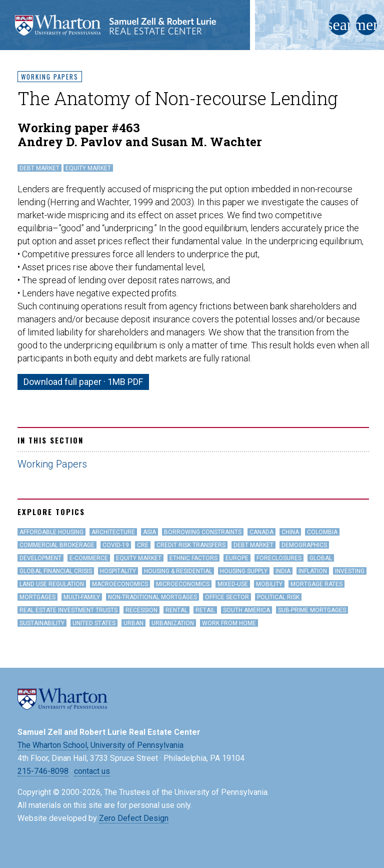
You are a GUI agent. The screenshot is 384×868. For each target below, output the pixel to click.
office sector (227, 597)
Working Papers (50, 77)
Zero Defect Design (134, 818)
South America (246, 610)
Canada (261, 532)
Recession (141, 610)
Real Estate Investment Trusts (68, 610)
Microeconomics (183, 584)
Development (40, 558)
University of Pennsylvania (137, 745)
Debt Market (39, 168)
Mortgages (37, 597)
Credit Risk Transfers (191, 545)
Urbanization (173, 623)
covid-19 (116, 545)
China (290, 532)
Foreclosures (279, 558)
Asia (149, 532)
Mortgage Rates (316, 584)
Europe (237, 558)
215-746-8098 (43, 771)
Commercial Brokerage (57, 545)
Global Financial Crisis (56, 571)
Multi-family (82, 597)
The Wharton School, (53, 745)
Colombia (322, 532)
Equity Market (88, 168)
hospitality (118, 571)
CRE (143, 545)
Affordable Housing (51, 532)
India (283, 571)
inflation (313, 571)
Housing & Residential (178, 571)
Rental (176, 610)
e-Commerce (89, 558)
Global (321, 558)
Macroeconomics (120, 584)
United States (94, 623)
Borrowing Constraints (203, 532)
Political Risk (278, 597)
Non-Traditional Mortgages (152, 597)
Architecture (113, 532)
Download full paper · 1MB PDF (83, 382)
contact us (92, 771)
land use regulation (52, 584)
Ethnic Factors (193, 558)
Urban (133, 623)
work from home (229, 623)
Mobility (269, 584)
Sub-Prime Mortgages (312, 610)
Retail (205, 610)
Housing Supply (244, 571)
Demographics (304, 545)
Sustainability (42, 623)
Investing (350, 571)
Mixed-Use (233, 584)
